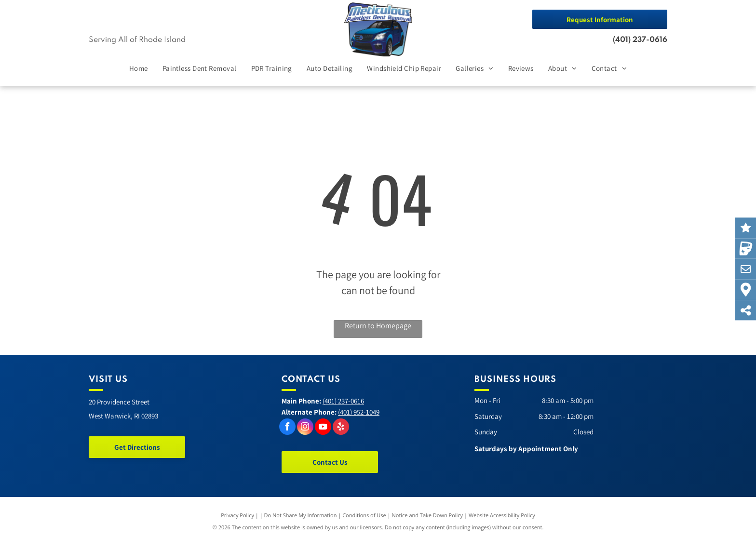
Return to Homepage (378, 326)
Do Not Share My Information (301, 515)
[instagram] (305, 428)
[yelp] (341, 428)
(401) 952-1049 (359, 412)
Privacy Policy (237, 515)
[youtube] (323, 428)
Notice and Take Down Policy (428, 515)
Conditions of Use (364, 515)
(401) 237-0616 (640, 40)
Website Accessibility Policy (502, 515)
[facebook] (287, 428)
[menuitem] (139, 69)
